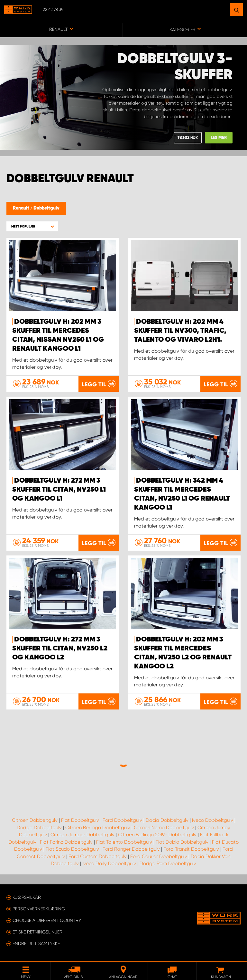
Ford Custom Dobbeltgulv (98, 856)
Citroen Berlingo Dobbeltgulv (98, 828)
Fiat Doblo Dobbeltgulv (182, 842)
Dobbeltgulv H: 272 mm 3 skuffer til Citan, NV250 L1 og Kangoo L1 (59, 490)
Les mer (219, 138)
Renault (22, 208)
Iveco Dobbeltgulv (213, 820)
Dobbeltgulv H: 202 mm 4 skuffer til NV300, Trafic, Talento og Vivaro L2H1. (180, 331)
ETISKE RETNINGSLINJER (37, 932)
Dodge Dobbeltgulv (39, 828)
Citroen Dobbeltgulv (35, 820)
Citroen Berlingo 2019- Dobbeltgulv (157, 835)
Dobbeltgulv (46, 208)
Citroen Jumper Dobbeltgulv (82, 835)
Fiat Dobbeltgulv (80, 820)
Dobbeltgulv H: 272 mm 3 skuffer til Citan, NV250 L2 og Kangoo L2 (60, 649)
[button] (32, 226)
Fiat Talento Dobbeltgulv (124, 842)
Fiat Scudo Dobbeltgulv (72, 849)
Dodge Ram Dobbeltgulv (168, 864)
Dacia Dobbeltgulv (167, 820)
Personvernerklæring (39, 909)
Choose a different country (47, 920)
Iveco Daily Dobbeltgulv (109, 864)
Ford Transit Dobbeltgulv (191, 849)
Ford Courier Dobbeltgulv (159, 856)
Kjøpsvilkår (27, 897)
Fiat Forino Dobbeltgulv (66, 842)
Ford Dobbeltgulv (122, 820)
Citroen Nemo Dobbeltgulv (164, 828)
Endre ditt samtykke (36, 943)
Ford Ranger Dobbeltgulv (131, 849)
